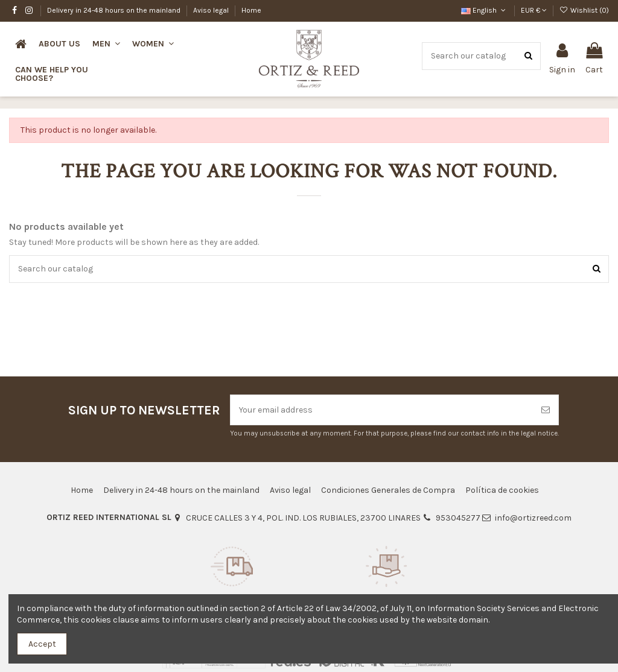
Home (251, 10)
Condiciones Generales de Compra (388, 490)
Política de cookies (502, 490)
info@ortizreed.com (533, 518)
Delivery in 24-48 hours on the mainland (115, 10)
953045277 (458, 518)
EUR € (534, 10)
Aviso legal (212, 10)
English (484, 10)
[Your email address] (382, 410)
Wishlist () (584, 10)
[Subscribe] (546, 410)
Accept (42, 644)
